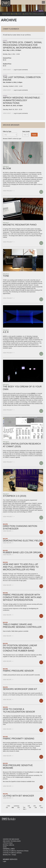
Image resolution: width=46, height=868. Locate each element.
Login (5, 861)
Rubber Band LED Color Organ (22, 552)
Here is (5, 579)
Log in (15, 70)
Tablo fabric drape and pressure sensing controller (22, 626)
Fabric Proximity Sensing (19, 739)
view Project (9, 191)
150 (40, 806)
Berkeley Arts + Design (10, 855)
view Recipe (8, 531)
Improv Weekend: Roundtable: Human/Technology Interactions (22, 100)
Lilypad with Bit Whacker (18, 796)
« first (8, 806)
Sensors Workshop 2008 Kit (20, 689)
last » (25, 809)
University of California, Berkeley (12, 853)
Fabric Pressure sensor (18, 671)
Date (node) (26, 131)
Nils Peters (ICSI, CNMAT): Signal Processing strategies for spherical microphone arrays (22, 45)
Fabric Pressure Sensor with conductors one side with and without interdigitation (22, 597)
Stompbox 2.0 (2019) (15, 496)
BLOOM (7, 168)
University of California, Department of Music (16, 851)
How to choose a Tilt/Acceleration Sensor (19, 710)
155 (30, 807)
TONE (6, 276)
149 (34, 806)
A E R (6, 332)
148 (29, 806)
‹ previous (16, 806)
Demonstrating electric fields (23, 541)
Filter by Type (7, 131)
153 (18, 807)
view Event (8, 70)
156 (36, 807)
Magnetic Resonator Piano (20, 225)
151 (7, 807)
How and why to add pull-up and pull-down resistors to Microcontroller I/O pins (21, 567)
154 (24, 807)
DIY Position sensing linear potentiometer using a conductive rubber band (20, 648)
